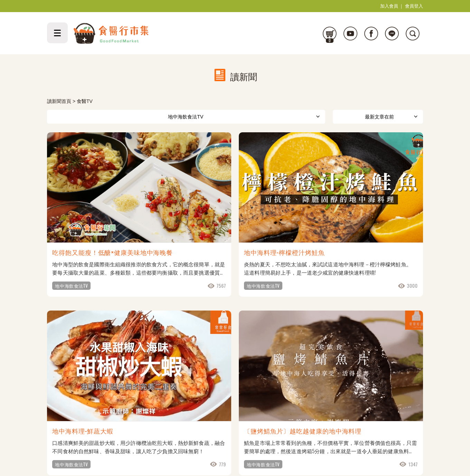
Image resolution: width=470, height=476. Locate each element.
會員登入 (414, 6)
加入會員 (389, 6)
